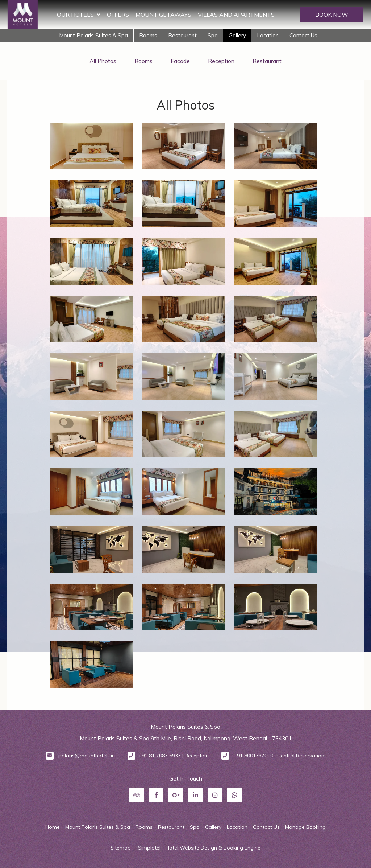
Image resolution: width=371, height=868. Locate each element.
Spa (213, 35)
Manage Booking (305, 827)
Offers (118, 15)
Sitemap (121, 848)
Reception (221, 61)
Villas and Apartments (236, 15)
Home (53, 827)
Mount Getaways (163, 15)
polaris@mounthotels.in (87, 756)
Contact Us (303, 35)
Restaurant (182, 35)
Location (268, 35)
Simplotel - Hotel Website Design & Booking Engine (199, 848)
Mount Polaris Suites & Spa (93, 35)
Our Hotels (79, 15)
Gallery (237, 35)
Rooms (148, 35)
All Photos (103, 61)
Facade (180, 61)
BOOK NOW (332, 15)
